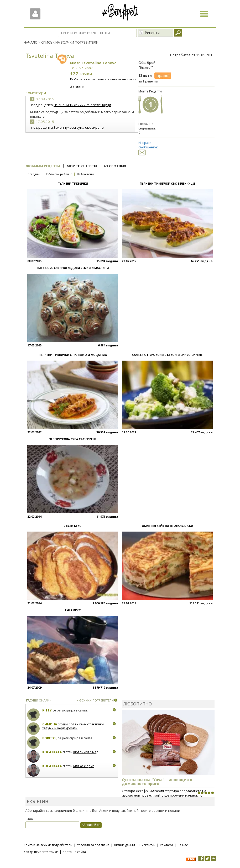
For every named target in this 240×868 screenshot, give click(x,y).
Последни (33, 174)
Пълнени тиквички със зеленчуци (82, 105)
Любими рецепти (43, 166)
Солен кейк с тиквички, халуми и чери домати (73, 726)
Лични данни (124, 845)
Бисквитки (147, 845)
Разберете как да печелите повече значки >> (103, 79)
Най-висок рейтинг (58, 174)
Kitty (47, 710)
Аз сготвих (115, 166)
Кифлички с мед (86, 752)
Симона (50, 724)
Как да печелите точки (41, 852)
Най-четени (85, 174)
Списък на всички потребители (48, 845)
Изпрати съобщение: (148, 147)
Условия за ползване (93, 845)
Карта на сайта (74, 852)
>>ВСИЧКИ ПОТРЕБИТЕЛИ (95, 700)
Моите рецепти (82, 166)
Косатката (52, 752)
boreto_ (50, 738)
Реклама (166, 845)
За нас (183, 845)
